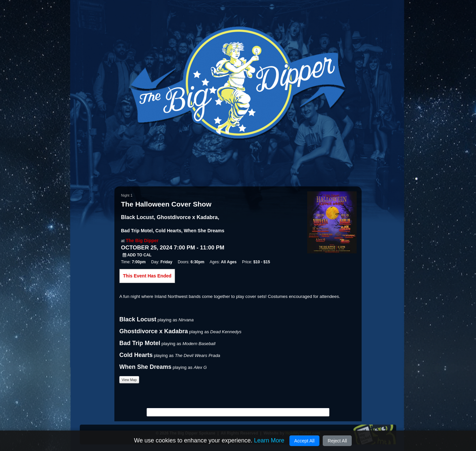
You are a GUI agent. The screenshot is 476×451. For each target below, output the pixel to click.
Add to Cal (137, 255)
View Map (129, 380)
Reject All (337, 441)
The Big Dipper (142, 241)
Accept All (304, 441)
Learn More (269, 440)
